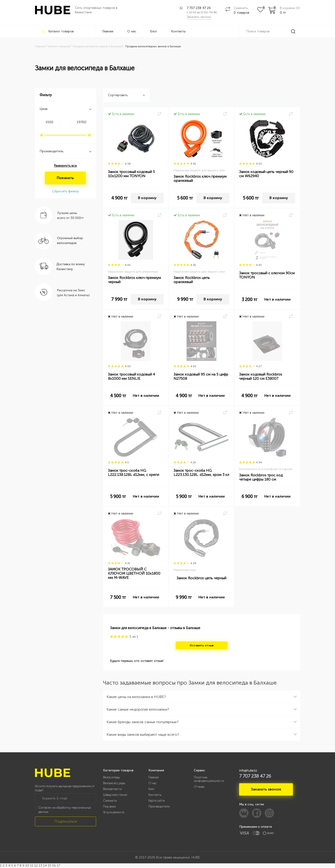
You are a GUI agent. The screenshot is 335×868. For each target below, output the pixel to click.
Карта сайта (157, 801)
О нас (132, 31)
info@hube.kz (248, 771)
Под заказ (109, 806)
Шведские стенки (115, 795)
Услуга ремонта (114, 812)
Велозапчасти (112, 789)
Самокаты (110, 801)
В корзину (147, 198)
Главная (108, 31)
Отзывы (199, 787)
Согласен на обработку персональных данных (65, 810)
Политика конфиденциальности (209, 779)
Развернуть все (65, 166)
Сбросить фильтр (65, 191)
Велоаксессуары (114, 783)
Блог (154, 31)
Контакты (178, 31)
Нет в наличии (277, 299)
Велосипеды (111, 777)
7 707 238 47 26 (199, 8)
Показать (65, 178)
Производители (159, 806)
